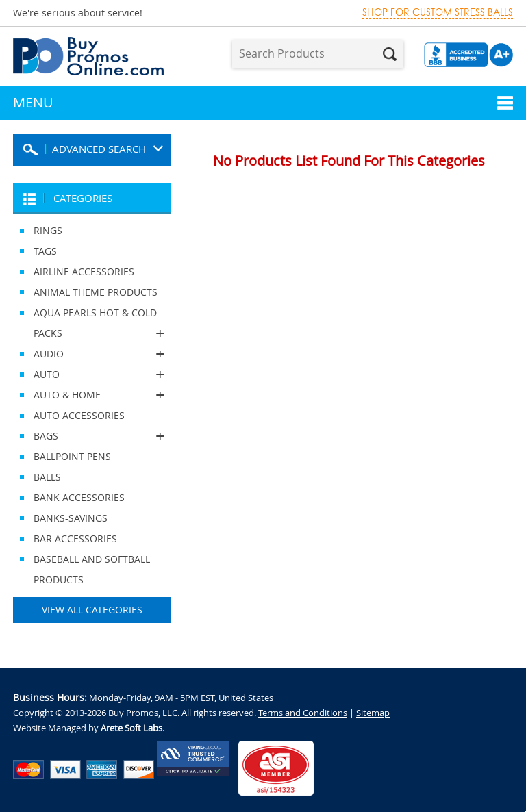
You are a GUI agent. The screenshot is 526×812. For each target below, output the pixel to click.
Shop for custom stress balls (438, 12)
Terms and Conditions (303, 713)
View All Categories (92, 610)
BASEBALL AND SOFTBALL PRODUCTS (92, 569)
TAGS (45, 251)
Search (390, 54)
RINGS (48, 230)
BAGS (92, 436)
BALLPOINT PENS (72, 456)
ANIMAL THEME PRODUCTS (96, 292)
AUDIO (92, 354)
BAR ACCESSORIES (75, 538)
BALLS (47, 477)
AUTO (92, 375)
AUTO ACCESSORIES (79, 415)
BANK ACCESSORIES (79, 497)
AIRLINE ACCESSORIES (84, 271)
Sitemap (373, 713)
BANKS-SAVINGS (71, 518)
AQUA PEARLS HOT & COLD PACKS (92, 325)
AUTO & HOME (92, 395)
